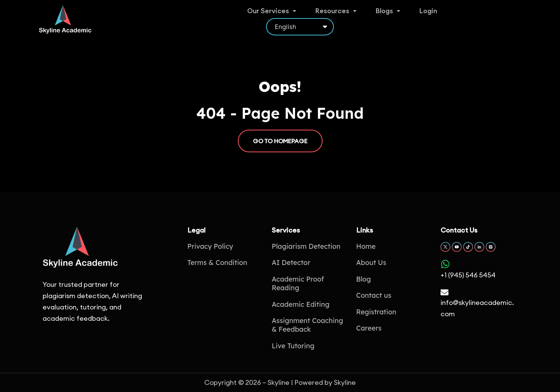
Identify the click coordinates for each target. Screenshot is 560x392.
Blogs (386, 17)
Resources (334, 17)
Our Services (271, 17)
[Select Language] (487, 18)
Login (426, 17)
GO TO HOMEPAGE (280, 141)
